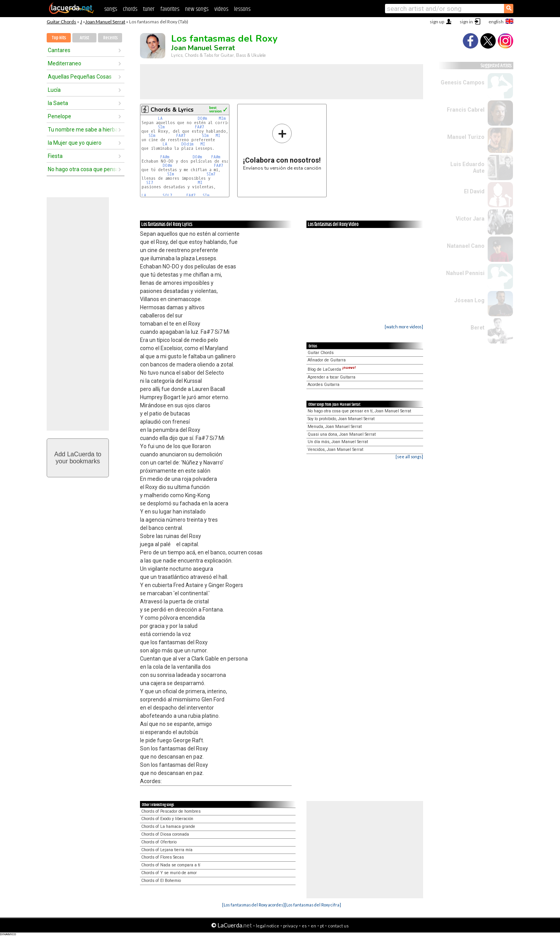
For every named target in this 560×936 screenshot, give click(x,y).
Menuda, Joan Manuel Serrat (335, 427)
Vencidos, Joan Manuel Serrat (335, 450)
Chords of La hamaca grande (168, 826)
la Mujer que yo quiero (75, 143)
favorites (170, 9)
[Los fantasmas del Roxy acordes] (253, 905)
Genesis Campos (463, 82)
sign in (466, 22)
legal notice (268, 926)
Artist (84, 38)
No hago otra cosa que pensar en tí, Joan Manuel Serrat (359, 411)
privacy (290, 926)
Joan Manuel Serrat (105, 22)
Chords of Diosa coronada (165, 834)
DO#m (202, 118)
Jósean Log (469, 300)
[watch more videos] (404, 327)
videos (221, 9)
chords (130, 9)
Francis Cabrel (466, 110)
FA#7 (199, 127)
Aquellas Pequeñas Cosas (80, 77)
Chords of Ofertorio (159, 842)
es (304, 926)
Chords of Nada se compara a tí (171, 865)
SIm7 (211, 174)
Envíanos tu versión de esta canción (282, 147)
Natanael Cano (466, 246)
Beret (478, 328)
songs (111, 9)
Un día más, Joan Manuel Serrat (338, 442)
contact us (338, 926)
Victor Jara (470, 219)
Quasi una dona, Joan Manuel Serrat (342, 434)
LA (160, 118)
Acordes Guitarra (324, 385)
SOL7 (167, 195)
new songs (197, 9)
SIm (161, 127)
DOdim (187, 144)
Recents (110, 38)
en (313, 926)
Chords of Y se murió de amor (169, 873)
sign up (437, 22)
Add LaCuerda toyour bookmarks (78, 458)
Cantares (59, 50)
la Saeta (58, 103)
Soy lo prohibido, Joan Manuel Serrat (341, 419)
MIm (222, 118)
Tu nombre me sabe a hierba (83, 130)
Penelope (59, 116)
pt (322, 926)
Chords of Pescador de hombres (171, 811)
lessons (242, 9)
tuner (149, 9)
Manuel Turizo (466, 137)
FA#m (165, 157)
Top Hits (59, 38)
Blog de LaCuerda (332, 369)
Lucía (54, 90)
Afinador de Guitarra (327, 360)
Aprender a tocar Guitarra (332, 377)
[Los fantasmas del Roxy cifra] (313, 905)
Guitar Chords (61, 22)
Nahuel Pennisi (465, 273)
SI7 (150, 183)
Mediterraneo (65, 63)
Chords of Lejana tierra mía (167, 850)
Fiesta (55, 156)
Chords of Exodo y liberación (167, 819)
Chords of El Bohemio (161, 881)
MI (218, 136)
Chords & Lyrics (172, 110)
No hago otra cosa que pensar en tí (83, 169)
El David (474, 191)
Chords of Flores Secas (163, 857)
